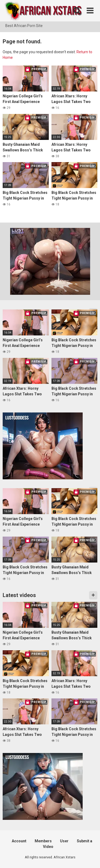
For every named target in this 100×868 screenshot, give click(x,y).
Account (19, 841)
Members (43, 841)
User (64, 841)
